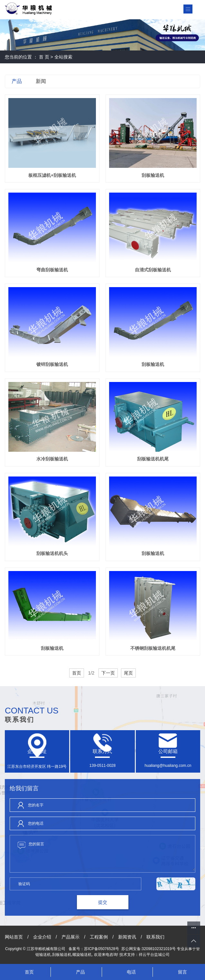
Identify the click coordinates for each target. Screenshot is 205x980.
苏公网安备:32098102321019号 (149, 949)
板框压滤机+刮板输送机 (52, 175)
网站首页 (14, 937)
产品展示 (70, 937)
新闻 (41, 81)
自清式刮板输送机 (153, 270)
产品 (17, 81)
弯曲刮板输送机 (52, 270)
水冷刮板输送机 (52, 459)
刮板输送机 (153, 175)
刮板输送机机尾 (153, 459)
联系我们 (155, 937)
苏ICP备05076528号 (102, 949)
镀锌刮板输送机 (52, 364)
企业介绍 (42, 937)
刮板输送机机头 (52, 553)
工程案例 (99, 937)
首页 (77, 673)
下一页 (108, 673)
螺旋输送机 (82, 955)
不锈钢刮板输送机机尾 (153, 648)
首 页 (44, 57)
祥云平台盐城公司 (154, 955)
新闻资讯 (127, 937)
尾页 (128, 673)
